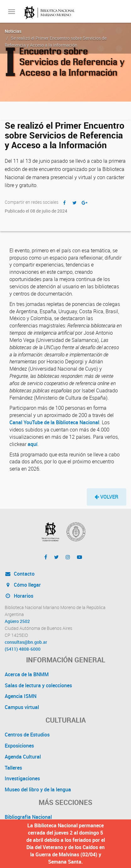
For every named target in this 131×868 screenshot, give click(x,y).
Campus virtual (22, 707)
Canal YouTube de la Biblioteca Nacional (54, 422)
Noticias (13, 31)
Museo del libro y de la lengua (38, 789)
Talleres (13, 768)
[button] (106, 497)
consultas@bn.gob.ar (26, 642)
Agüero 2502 (17, 621)
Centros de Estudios (27, 735)
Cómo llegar (23, 585)
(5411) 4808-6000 (23, 649)
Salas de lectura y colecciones (38, 685)
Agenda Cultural (23, 757)
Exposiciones (19, 746)
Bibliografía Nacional (28, 817)
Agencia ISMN (21, 696)
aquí (33, 444)
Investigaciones (22, 778)
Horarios (19, 596)
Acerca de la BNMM (27, 674)
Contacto (20, 574)
